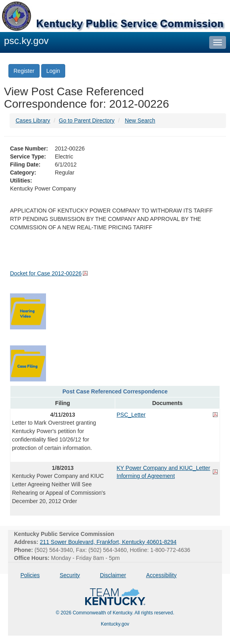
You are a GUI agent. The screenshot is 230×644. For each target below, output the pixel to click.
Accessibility (161, 575)
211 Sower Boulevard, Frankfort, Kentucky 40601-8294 (108, 542)
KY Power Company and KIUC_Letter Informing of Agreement (164, 472)
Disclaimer (113, 575)
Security (70, 575)
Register (24, 71)
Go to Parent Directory (87, 120)
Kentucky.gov (115, 624)
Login (53, 71)
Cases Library (33, 120)
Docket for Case (46, 273)
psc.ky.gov (26, 41)
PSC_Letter (131, 415)
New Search (140, 120)
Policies (30, 575)
